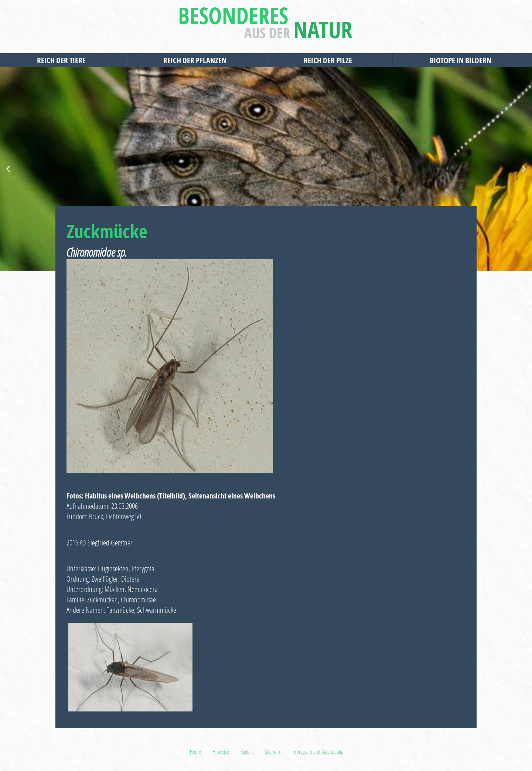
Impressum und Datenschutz (317, 751)
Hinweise (221, 751)
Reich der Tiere (63, 60)
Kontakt (247, 751)
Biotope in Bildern (462, 60)
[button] (8, 169)
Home (195, 751)
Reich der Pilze (330, 60)
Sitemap (272, 751)
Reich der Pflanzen (197, 60)
